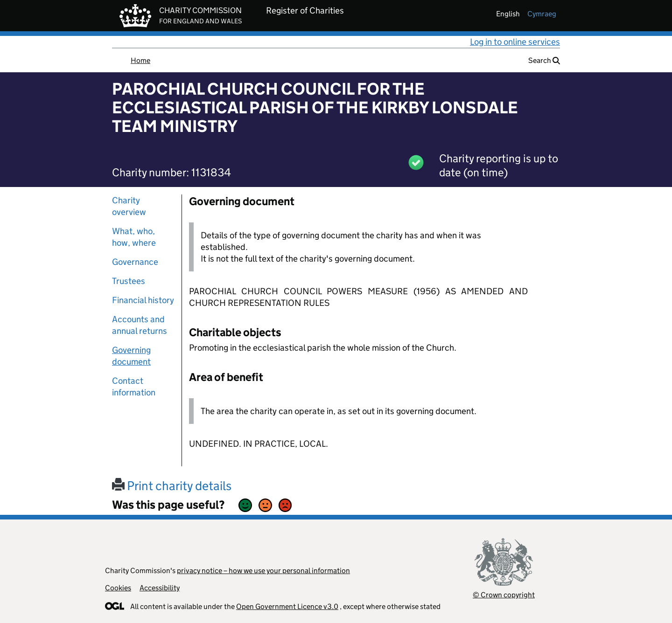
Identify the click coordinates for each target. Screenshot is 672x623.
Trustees (129, 281)
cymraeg (542, 14)
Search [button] (544, 60)
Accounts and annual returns (140, 325)
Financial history (143, 300)
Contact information (134, 387)
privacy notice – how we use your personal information (263, 571)
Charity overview (129, 206)
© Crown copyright (504, 595)
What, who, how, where (134, 237)
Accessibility (160, 588)
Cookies (118, 588)
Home (140, 60)
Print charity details (172, 486)
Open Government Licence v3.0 (287, 606)
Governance (135, 262)
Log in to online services (515, 42)
